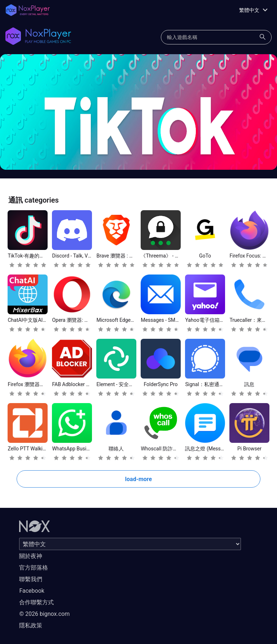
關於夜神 (31, 556)
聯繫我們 (31, 579)
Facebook (32, 591)
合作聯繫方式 (36, 602)
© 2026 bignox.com (44, 614)
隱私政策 (31, 625)
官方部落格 (34, 568)
